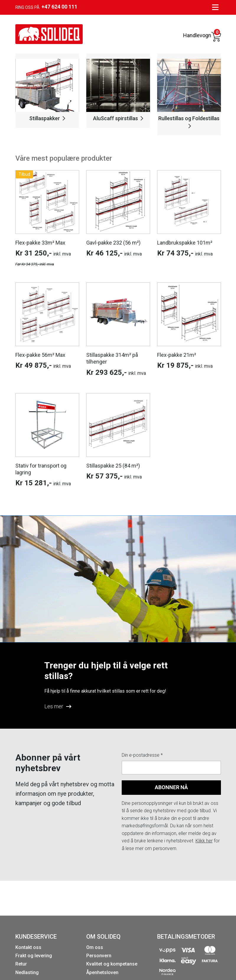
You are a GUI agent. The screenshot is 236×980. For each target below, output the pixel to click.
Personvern (99, 956)
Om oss (95, 947)
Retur (21, 964)
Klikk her (204, 841)
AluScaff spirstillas (118, 118)
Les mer (58, 706)
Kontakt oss (28, 947)
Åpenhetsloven (102, 972)
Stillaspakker (47, 118)
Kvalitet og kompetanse (112, 964)
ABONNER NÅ (171, 787)
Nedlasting (27, 972)
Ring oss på (46, 7)
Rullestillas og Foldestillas (189, 122)
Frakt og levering (34, 956)
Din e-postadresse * (142, 755)
